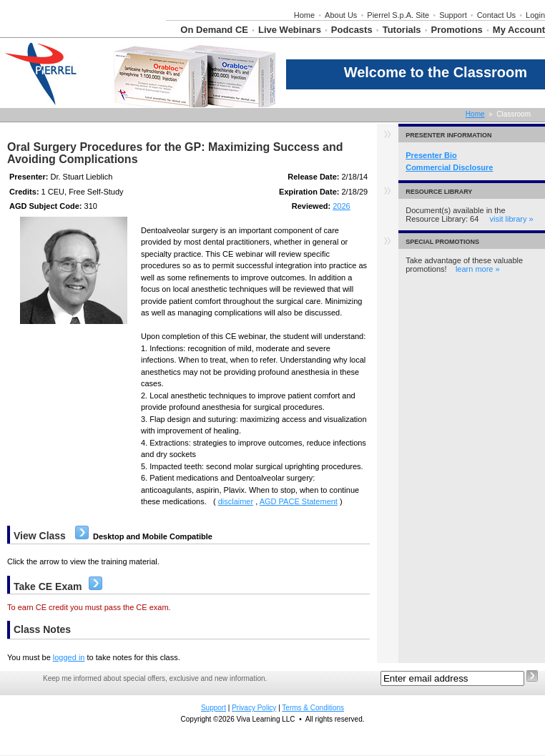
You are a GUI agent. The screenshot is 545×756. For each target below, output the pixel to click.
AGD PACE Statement (299, 501)
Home (304, 15)
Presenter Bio (431, 155)
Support (453, 15)
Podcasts (352, 30)
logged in (69, 657)
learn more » (478, 269)
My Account (519, 30)
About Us (341, 15)
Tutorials (402, 30)
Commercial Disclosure (449, 167)
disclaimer (236, 501)
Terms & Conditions (313, 708)
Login (535, 15)
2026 (341, 206)
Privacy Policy (254, 708)
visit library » (512, 219)
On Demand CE (214, 30)
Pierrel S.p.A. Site (398, 15)
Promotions (457, 30)
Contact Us (496, 15)
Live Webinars (290, 30)
